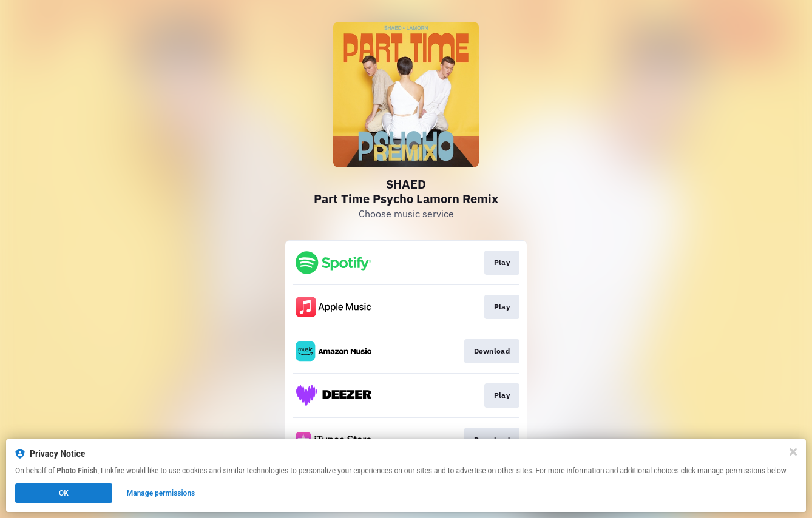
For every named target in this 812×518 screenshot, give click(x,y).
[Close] (793, 452)
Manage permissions (161, 493)
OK (64, 493)
